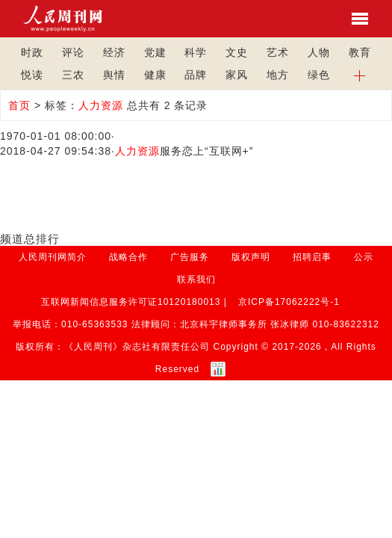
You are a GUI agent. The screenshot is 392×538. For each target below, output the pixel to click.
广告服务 (190, 257)
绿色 (319, 75)
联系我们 (196, 279)
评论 (73, 52)
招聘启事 (312, 257)
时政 (32, 52)
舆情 (114, 75)
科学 (196, 52)
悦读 (32, 75)
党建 (155, 52)
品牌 (196, 75)
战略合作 (128, 257)
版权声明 (251, 257)
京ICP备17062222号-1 (289, 302)
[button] (360, 75)
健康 (155, 75)
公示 (364, 257)
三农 (73, 75)
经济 (114, 52)
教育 (360, 52)
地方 (278, 75)
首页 (19, 105)
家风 (237, 75)
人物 (319, 52)
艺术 (278, 52)
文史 (237, 52)
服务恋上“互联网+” (184, 151)
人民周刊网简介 (53, 257)
